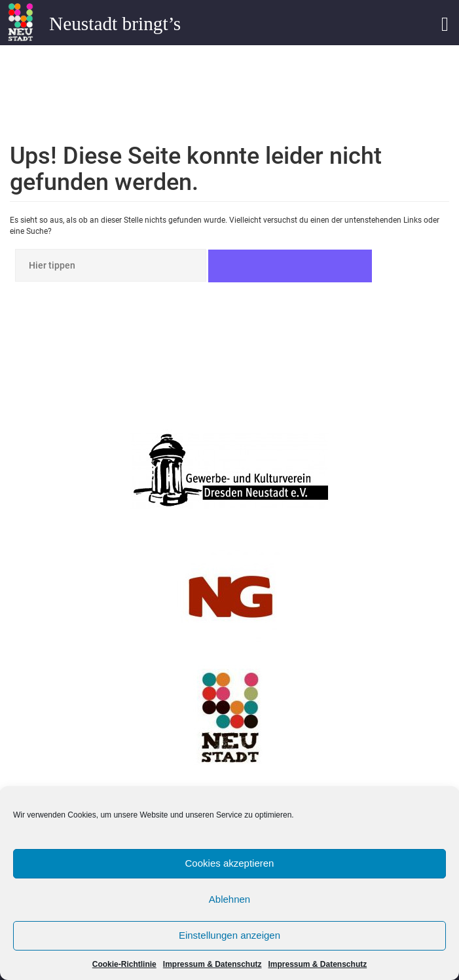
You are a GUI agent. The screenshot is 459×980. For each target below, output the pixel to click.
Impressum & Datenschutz (212, 964)
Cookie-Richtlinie (124, 964)
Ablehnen (229, 899)
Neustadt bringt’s (115, 24)
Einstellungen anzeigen (229, 935)
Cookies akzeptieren (230, 863)
